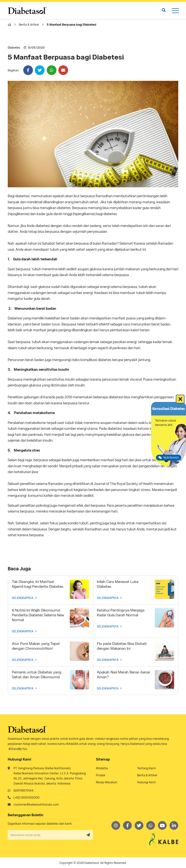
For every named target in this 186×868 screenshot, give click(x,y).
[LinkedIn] (174, 825)
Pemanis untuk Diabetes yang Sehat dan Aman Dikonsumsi (37, 675)
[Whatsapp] (151, 825)
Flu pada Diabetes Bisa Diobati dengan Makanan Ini (122, 646)
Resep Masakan (107, 782)
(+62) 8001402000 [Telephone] (27, 797)
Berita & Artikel (29, 25)
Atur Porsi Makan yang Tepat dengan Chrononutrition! (36, 646)
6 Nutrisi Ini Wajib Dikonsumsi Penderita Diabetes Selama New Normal (38, 615)
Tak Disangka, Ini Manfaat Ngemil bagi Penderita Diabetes (38, 584)
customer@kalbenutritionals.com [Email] (36, 804)
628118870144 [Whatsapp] (23, 790)
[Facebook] (127, 825)
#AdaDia (102, 768)
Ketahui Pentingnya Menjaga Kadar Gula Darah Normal (121, 613)
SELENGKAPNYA (24, 598)
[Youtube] (162, 825)
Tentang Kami (146, 768)
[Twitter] (139, 825)
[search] (164, 10)
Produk (101, 775)
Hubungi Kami (146, 782)
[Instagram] (116, 825)
